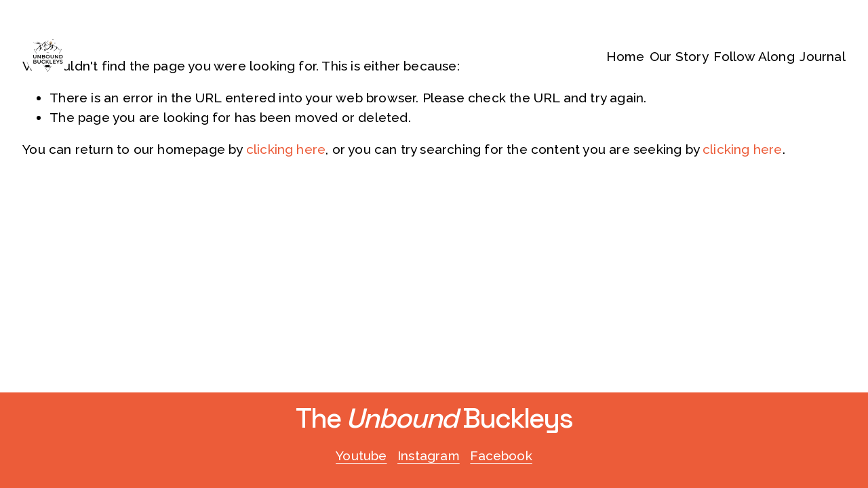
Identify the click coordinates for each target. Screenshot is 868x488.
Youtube (361, 455)
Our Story (679, 56)
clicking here (286, 149)
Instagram (429, 455)
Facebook (501, 455)
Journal (822, 56)
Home (626, 56)
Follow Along (754, 56)
